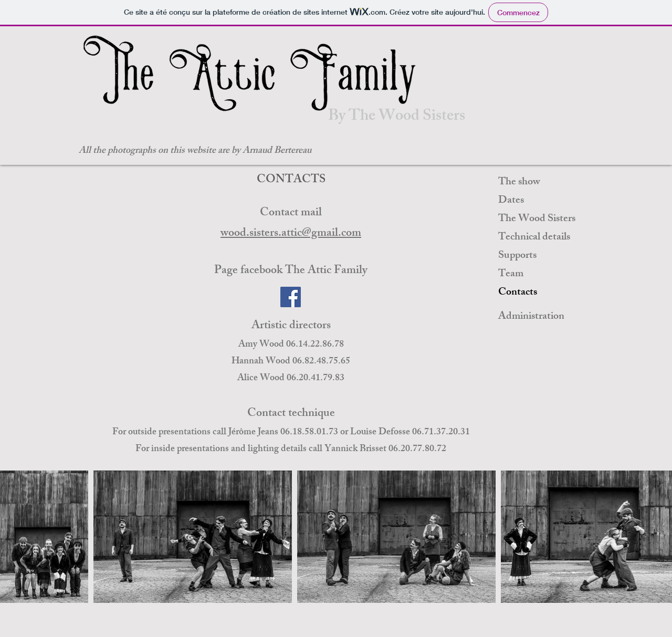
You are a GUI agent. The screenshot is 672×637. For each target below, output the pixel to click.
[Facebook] (291, 297)
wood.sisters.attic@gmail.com (291, 234)
